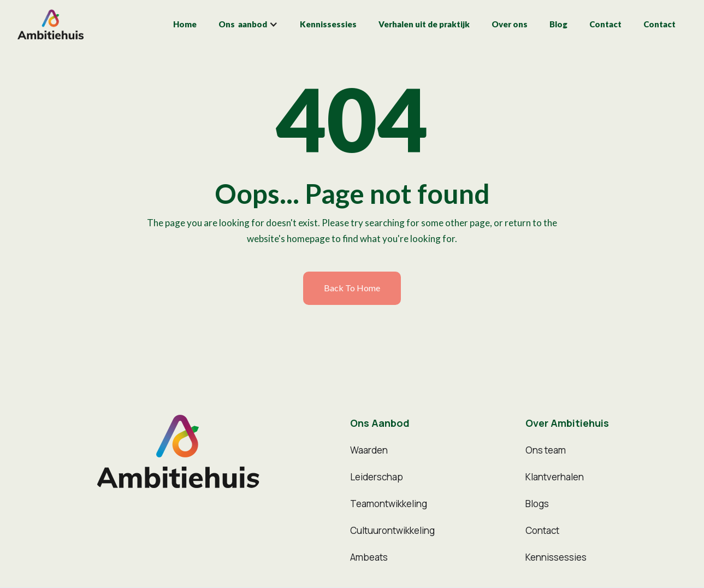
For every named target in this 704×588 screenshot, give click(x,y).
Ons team (546, 450)
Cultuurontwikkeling (392, 530)
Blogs (537, 504)
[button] (248, 24)
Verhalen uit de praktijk (424, 24)
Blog (558, 24)
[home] (51, 24)
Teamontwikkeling (389, 504)
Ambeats (369, 557)
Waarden (369, 450)
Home (185, 24)
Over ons (510, 24)
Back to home (352, 288)
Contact (605, 24)
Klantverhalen (555, 477)
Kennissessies (328, 24)
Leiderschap (377, 477)
